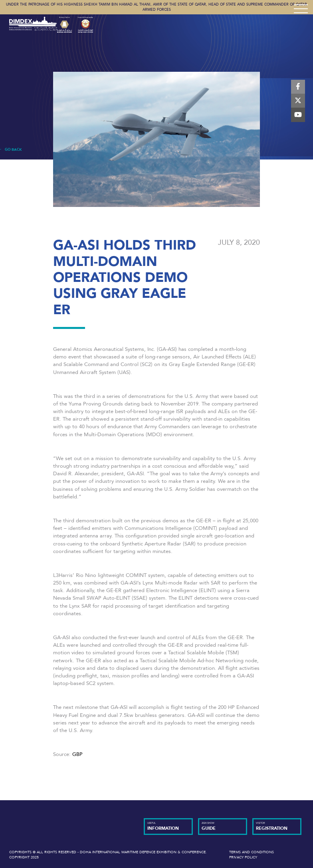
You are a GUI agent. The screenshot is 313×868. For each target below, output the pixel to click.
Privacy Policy (243, 857)
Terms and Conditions (252, 852)
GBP (77, 754)
